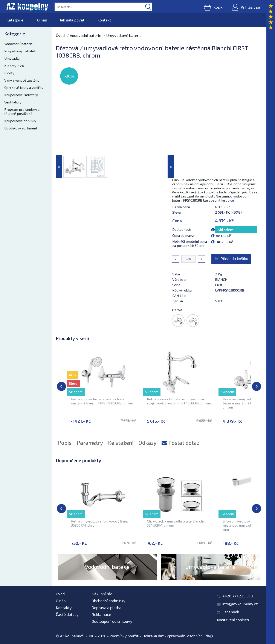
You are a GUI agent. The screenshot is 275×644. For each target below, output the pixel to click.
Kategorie (15, 20)
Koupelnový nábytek (20, 51)
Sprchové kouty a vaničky (24, 87)
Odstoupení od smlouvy (112, 621)
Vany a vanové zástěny (22, 80)
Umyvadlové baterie (124, 35)
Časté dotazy (67, 614)
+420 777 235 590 (238, 596)
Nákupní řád (102, 594)
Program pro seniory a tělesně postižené (22, 111)
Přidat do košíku (234, 259)
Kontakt (104, 20)
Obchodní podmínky (108, 601)
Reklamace (101, 614)
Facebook (231, 612)
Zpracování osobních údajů (190, 636)
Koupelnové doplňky (20, 121)
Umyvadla (12, 58)
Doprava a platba (106, 608)
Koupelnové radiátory (21, 95)
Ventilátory (13, 102)
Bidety (9, 73)
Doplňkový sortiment (21, 128)
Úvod (60, 35)
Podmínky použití (124, 636)
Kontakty (64, 608)
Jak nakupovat (72, 20)
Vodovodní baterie (18, 44)
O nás (42, 20)
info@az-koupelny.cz (240, 604)
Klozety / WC (15, 66)
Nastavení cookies (233, 620)
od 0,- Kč (223, 236)
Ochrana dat (153, 636)
